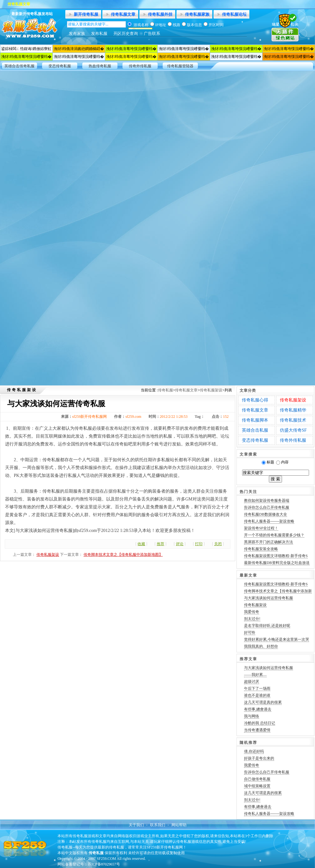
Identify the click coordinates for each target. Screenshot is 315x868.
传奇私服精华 (293, 410)
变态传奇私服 (60, 66)
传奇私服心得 (255, 400)
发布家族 (77, 33)
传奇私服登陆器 (180, 66)
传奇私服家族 (197, 14)
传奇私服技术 (293, 420)
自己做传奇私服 (257, 779)
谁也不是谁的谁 (257, 695)
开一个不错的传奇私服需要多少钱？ (274, 535)
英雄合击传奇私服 (19, 66)
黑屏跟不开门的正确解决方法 (269, 542)
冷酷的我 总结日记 (260, 723)
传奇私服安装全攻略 (261, 549)
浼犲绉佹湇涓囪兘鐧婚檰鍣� (79, 49)
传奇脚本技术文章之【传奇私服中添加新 (278, 591)
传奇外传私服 (140, 66)
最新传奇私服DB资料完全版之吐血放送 (277, 563)
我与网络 (252, 716)
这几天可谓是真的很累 (263, 702)
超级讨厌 (252, 682)
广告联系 (152, 33)
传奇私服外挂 (160, 14)
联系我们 (158, 825)
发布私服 (99, 33)
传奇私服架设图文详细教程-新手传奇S (276, 556)
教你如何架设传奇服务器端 (267, 500)
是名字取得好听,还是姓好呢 (267, 626)
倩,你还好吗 (254, 751)
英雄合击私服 (255, 430)
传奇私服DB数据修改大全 (266, 514)
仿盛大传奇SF (293, 430)
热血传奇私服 (100, 66)
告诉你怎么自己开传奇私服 (267, 507)
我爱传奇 (252, 612)
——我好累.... (255, 675)
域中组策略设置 (257, 786)
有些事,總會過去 (258, 709)
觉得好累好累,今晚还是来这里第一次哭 (277, 639)
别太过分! (252, 619)
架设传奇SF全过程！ (261, 528)
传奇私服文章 (123, 14)
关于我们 (136, 825)
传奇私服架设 (211, 390)
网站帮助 (179, 825)
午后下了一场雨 (257, 688)
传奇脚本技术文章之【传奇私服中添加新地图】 (123, 555)
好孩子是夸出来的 (259, 758)
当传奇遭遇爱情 (257, 730)
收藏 (141, 544)
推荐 (160, 544)
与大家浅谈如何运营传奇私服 (269, 598)
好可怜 (250, 633)
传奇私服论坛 (234, 14)
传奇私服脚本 (255, 420)
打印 (199, 544)
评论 (180, 544)
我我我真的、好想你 (261, 646)
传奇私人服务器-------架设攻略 (269, 521)
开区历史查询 (126, 33)
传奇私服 (166, 390)
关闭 (218, 544)
